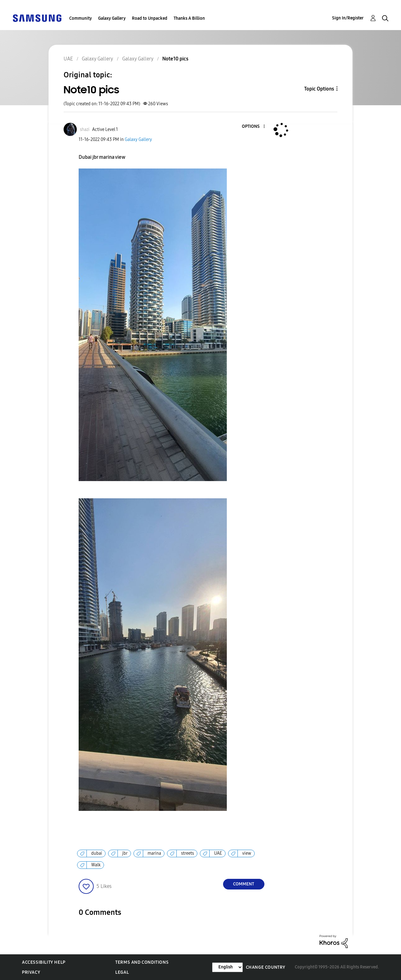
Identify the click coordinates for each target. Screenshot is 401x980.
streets (187, 853)
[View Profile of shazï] (85, 130)
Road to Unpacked (150, 18)
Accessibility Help (44, 962)
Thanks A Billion (189, 18)
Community (81, 18)
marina (154, 853)
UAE (218, 853)
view (247, 853)
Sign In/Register (348, 18)
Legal (122, 972)
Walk (96, 865)
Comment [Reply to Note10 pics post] (244, 884)
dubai (97, 853)
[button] (253, 127)
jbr (125, 853)
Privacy (31, 972)
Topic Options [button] (319, 89)
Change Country (266, 967)
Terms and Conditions (142, 962)
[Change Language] (227, 967)
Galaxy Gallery (112, 18)
